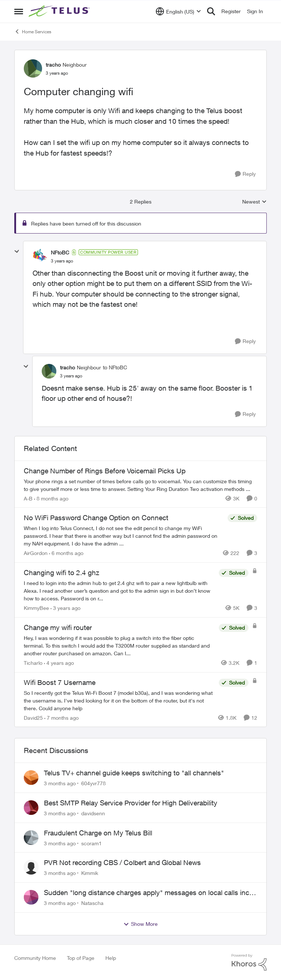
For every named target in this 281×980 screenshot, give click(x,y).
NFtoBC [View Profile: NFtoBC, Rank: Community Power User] (60, 252)
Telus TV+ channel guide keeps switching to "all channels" (134, 773)
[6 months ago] (66, 553)
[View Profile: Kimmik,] (31, 867)
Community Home (35, 958)
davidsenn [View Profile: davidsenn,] (93, 813)
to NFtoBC (115, 367)
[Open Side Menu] (19, 11)
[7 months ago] (61, 717)
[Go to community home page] (60, 11)
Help (111, 958)
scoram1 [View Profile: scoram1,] (91, 843)
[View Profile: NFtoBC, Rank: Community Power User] (40, 256)
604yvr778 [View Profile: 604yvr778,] (93, 783)
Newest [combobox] (254, 202)
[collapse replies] (17, 251)
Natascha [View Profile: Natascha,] (92, 903)
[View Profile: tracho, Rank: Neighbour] (33, 68)
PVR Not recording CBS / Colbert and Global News (122, 862)
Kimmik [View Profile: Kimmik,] (90, 873)
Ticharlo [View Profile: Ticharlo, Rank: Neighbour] (33, 663)
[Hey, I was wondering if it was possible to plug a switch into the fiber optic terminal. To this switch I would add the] (119, 646)
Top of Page (81, 958)
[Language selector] (178, 11)
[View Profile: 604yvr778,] (31, 778)
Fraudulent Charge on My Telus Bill (98, 833)
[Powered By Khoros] (249, 962)
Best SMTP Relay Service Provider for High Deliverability (131, 803)
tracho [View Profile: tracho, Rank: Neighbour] (53, 65)
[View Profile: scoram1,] (31, 838)
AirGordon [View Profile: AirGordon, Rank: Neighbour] (36, 553)
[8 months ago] (51, 498)
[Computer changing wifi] (62, 261)
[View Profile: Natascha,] (31, 897)
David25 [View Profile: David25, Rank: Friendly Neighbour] (33, 717)
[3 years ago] (65, 608)
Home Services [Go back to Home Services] (33, 31)
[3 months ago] (60, 783)
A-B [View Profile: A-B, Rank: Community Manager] (28, 498)
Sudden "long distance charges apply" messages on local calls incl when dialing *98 (147, 893)
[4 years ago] (59, 663)
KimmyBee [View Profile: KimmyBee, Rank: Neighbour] (36, 608)
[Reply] (245, 174)
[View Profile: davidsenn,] (31, 808)
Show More (140, 924)
